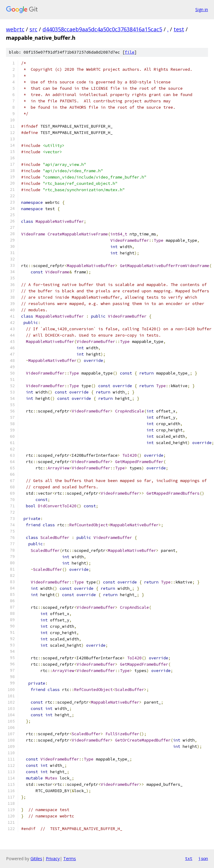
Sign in (202, 9)
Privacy (53, 859)
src (33, 29)
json (203, 858)
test (179, 29)
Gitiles (36, 859)
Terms (70, 859)
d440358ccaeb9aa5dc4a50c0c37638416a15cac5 (102, 29)
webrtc (15, 29)
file (130, 52)
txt (189, 858)
